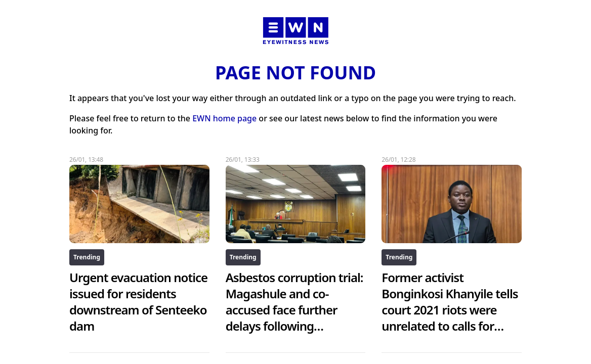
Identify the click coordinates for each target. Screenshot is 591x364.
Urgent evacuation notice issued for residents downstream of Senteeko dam (138, 302)
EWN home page (224, 118)
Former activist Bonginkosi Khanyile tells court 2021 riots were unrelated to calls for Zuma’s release (450, 310)
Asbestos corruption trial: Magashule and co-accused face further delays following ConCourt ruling (294, 310)
